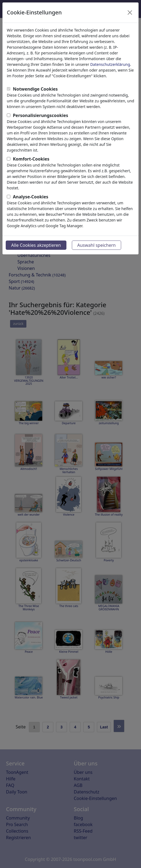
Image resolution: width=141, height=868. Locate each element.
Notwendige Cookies (35, 89)
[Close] (130, 13)
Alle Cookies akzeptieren (36, 245)
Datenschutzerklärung (110, 64)
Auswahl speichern (96, 245)
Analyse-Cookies (30, 197)
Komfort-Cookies (31, 159)
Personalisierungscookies (40, 115)
